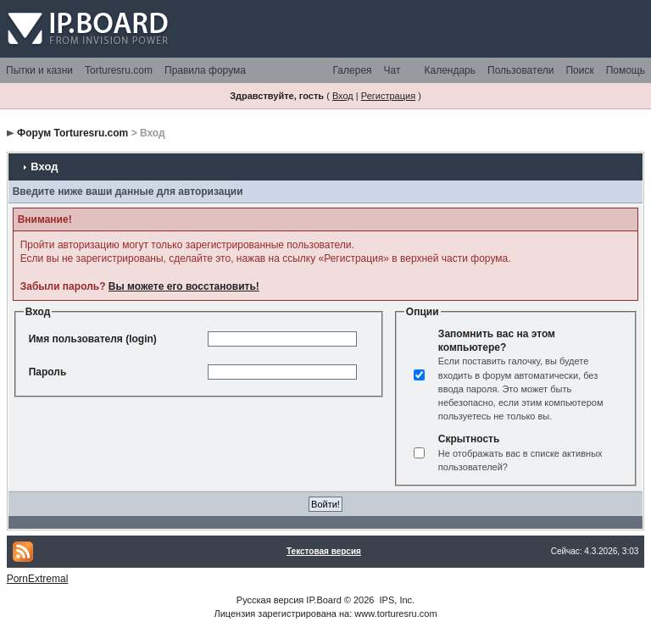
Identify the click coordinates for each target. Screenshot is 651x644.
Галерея (353, 70)
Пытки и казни (39, 70)
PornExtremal (38, 579)
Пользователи (520, 70)
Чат (392, 70)
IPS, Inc (396, 600)
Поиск (579, 70)
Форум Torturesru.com (72, 133)
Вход (343, 96)
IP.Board (323, 600)
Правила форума (205, 70)
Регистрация (388, 96)
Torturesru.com (119, 70)
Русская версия (270, 600)
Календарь (450, 70)
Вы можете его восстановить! (184, 286)
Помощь (626, 70)
